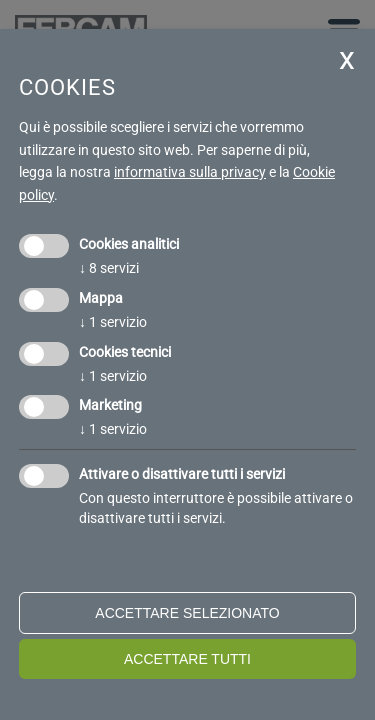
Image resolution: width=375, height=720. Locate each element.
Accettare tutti (187, 659)
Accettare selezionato (187, 613)
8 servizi (109, 268)
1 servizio (113, 322)
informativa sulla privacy (190, 172)
